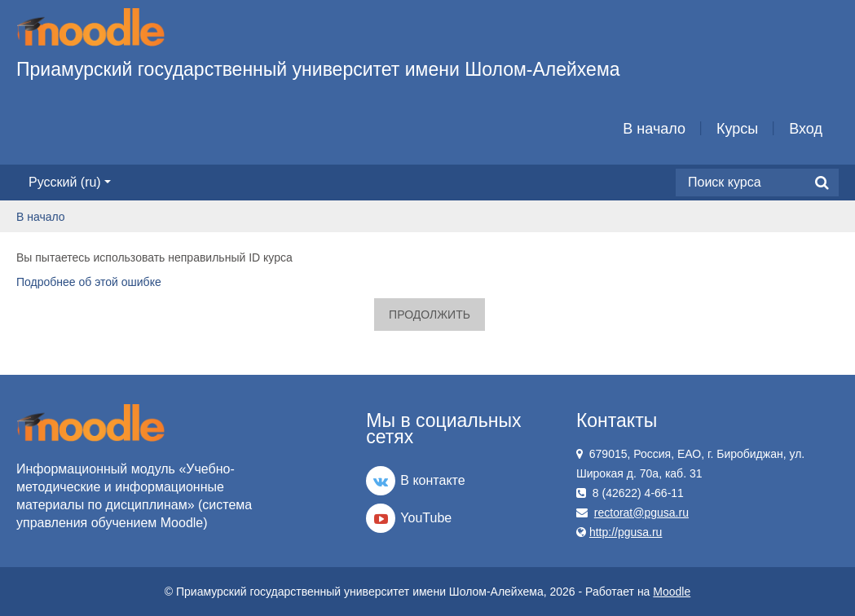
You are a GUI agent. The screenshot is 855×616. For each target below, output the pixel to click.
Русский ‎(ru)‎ (70, 182)
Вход (806, 129)
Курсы (737, 129)
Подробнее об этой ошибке (89, 282)
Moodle (672, 592)
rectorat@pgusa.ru (641, 513)
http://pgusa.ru (626, 532)
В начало (654, 129)
